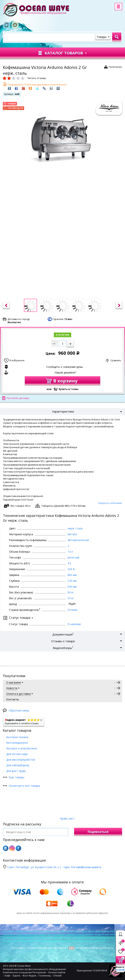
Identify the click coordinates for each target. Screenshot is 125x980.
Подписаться (98, 832)
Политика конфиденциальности (95, 948)
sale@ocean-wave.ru (89, 867)
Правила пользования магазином (47, 948)
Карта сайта (18, 948)
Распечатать (115, 67)
